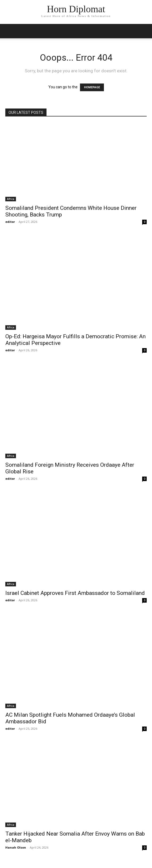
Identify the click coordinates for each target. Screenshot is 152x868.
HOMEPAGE (92, 87)
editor (10, 222)
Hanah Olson (16, 847)
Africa (11, 199)
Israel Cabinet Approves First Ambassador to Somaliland (75, 593)
